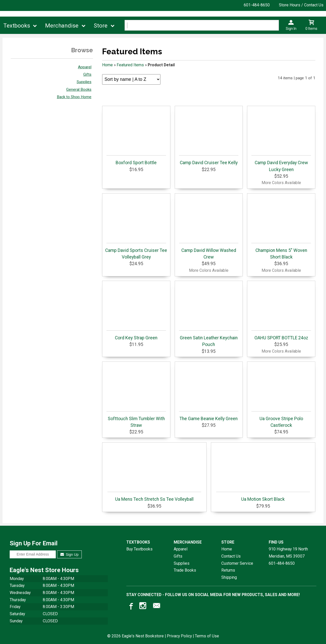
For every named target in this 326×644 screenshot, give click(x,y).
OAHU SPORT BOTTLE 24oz (281, 335)
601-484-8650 (257, 5)
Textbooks (17, 26)
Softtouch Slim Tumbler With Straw (136, 420)
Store (101, 26)
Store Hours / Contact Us (301, 5)
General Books (79, 89)
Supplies (84, 82)
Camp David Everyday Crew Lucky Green (281, 164)
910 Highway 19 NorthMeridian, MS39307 (288, 553)
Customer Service (237, 563)
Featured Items (130, 65)
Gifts (87, 74)
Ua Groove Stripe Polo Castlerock (281, 420)
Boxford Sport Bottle (136, 160)
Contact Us (231, 556)
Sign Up (69, 555)
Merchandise (62, 26)
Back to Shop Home (74, 97)
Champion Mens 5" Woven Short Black (281, 251)
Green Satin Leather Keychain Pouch (209, 339)
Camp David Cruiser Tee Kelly (209, 160)
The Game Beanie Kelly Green (209, 416)
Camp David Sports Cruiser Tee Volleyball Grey (136, 251)
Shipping (229, 577)
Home (107, 65)
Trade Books (185, 570)
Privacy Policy (179, 636)
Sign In (291, 29)
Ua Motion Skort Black (263, 497)
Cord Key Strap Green (136, 335)
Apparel (85, 67)
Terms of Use (207, 636)
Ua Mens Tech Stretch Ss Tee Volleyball (154, 497)
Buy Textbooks (139, 549)
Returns (228, 570)
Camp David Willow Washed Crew (209, 251)
